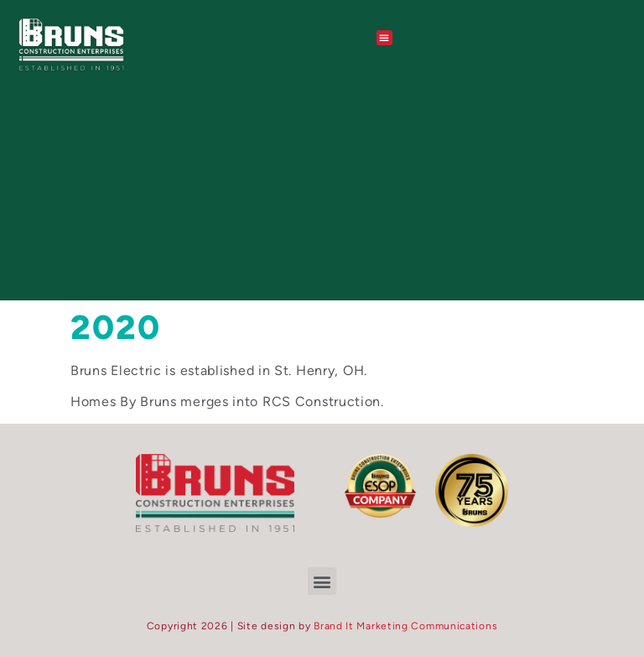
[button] (384, 38)
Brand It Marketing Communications (405, 626)
